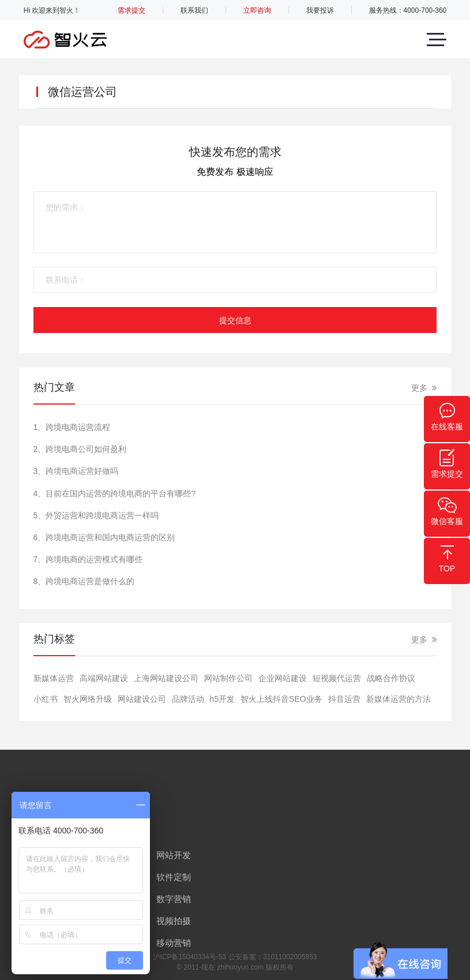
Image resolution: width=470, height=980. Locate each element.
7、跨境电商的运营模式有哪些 (88, 559)
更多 (419, 388)
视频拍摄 (174, 921)
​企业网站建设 (283, 678)
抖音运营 (344, 699)
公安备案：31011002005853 (272, 957)
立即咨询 (257, 10)
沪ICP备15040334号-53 (189, 957)
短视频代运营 (337, 678)
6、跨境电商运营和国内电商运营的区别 (104, 537)
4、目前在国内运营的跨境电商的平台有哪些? (115, 493)
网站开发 (174, 855)
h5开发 (223, 699)
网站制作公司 (228, 678)
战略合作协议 (391, 678)
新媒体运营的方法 (398, 699)
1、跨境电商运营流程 (72, 427)
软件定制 (174, 877)
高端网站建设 (104, 678)
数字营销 (174, 899)
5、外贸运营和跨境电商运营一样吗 (96, 515)
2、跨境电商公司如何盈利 (80, 449)
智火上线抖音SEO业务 (281, 699)
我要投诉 (320, 10)
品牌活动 (188, 699)
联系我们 (194, 10)
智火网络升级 (88, 699)
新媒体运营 (54, 678)
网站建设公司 (142, 699)
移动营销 (174, 943)
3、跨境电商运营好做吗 (76, 471)
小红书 (46, 699)
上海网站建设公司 (166, 678)
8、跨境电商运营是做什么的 (84, 581)
